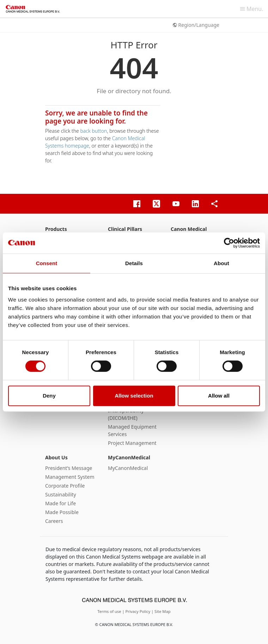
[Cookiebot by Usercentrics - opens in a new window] (229, 243)
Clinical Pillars (125, 229)
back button (93, 131)
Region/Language (196, 25)
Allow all (219, 396)
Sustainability (61, 494)
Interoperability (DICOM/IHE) (126, 414)
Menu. (252, 9)
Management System (70, 477)
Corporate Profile (65, 486)
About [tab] (221, 263)
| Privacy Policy (137, 611)
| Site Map (161, 611)
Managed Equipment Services (132, 430)
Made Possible (62, 512)
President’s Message (69, 468)
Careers (54, 521)
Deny (49, 396)
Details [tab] (134, 263)
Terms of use (110, 611)
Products (56, 229)
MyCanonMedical (129, 457)
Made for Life (60, 503)
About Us (56, 457)
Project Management (132, 443)
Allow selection (134, 396)
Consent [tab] (47, 263)
